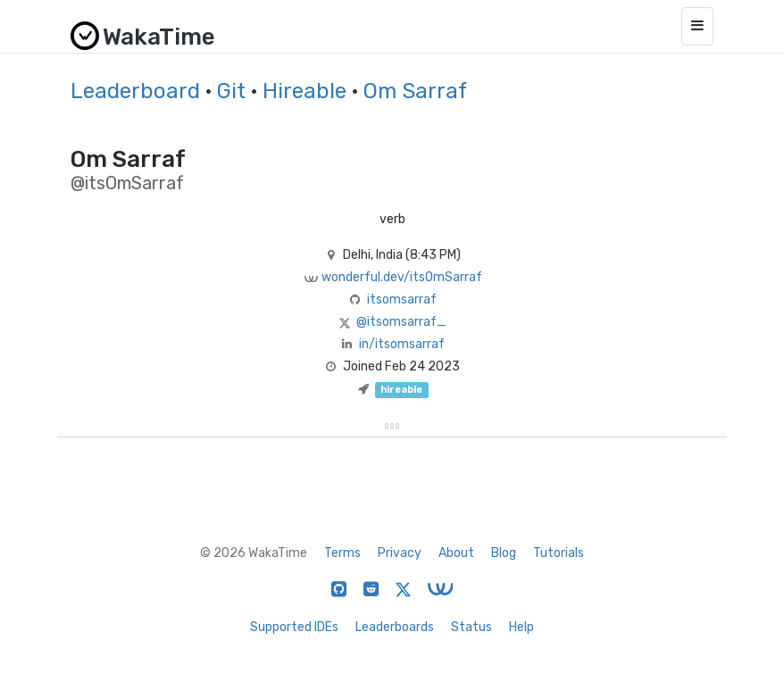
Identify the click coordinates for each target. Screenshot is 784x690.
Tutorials (559, 553)
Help (521, 627)
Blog (504, 553)
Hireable (304, 91)
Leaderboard (135, 91)
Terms (342, 553)
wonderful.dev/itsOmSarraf (402, 277)
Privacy (400, 553)
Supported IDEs (294, 627)
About (456, 553)
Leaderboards (395, 627)
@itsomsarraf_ (401, 322)
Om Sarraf (415, 91)
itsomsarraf (402, 299)
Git (231, 91)
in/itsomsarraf (402, 344)
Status (471, 627)
